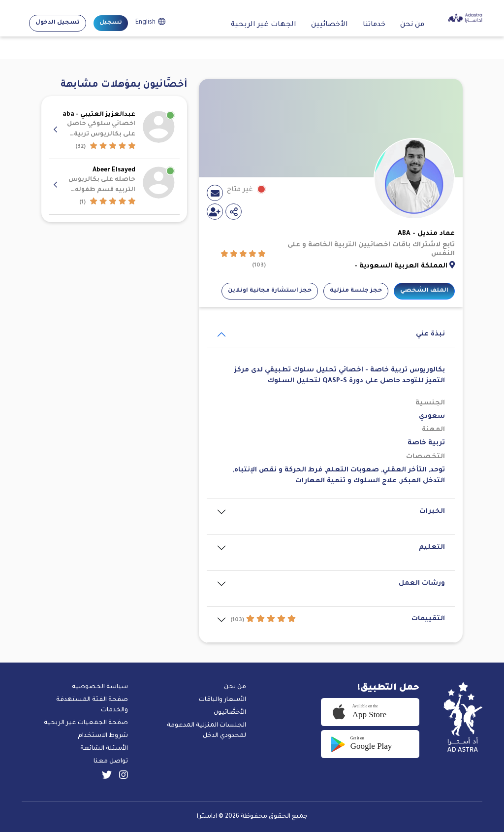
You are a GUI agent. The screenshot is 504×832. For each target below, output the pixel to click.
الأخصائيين (330, 25)
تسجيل (111, 23)
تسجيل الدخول (58, 23)
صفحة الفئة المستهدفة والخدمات (92, 705)
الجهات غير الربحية (264, 25)
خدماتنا (374, 25)
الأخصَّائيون (230, 713)
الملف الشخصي (424, 291)
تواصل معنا (111, 762)
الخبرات (432, 512)
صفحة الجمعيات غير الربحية (86, 723)
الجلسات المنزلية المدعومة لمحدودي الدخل (206, 731)
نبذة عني (430, 334)
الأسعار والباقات (222, 700)
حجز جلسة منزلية (356, 291)
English (145, 23)
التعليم (432, 548)
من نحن (412, 25)
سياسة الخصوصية (100, 687)
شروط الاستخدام (103, 736)
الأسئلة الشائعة (104, 749)
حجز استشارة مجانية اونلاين (270, 291)
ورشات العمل (422, 583)
